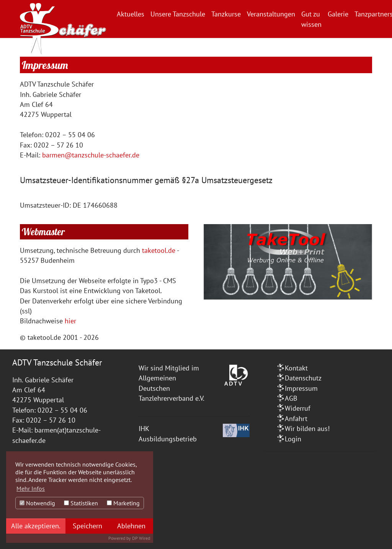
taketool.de (159, 250)
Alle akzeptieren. (36, 526)
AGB (291, 398)
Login (293, 439)
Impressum (301, 388)
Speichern (87, 526)
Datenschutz (303, 378)
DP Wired (141, 538)
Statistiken (81, 503)
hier (71, 321)
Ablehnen (131, 526)
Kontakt (296, 368)
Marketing (123, 503)
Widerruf (298, 408)
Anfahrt (296, 419)
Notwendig (37, 503)
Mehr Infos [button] (31, 488)
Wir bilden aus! (307, 429)
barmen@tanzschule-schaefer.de (91, 155)
